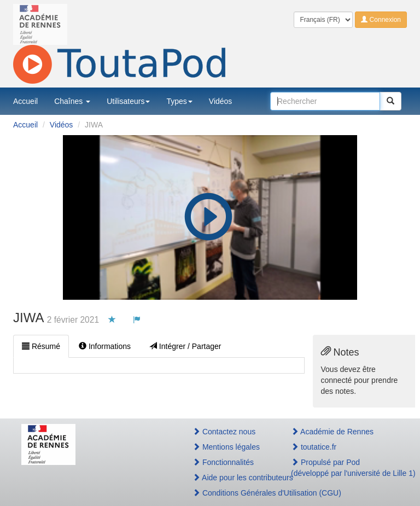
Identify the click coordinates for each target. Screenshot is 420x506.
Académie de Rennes (332, 432)
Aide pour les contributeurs (230, 478)
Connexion (381, 20)
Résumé (41, 346)
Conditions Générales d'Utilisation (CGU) (230, 493)
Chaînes (72, 101)
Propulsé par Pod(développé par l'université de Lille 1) (345, 468)
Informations (105, 346)
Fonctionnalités (223, 462)
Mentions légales (226, 447)
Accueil (25, 101)
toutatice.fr (314, 447)
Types (179, 101)
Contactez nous (224, 432)
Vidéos (221, 101)
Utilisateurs (128, 101)
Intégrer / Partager (185, 346)
